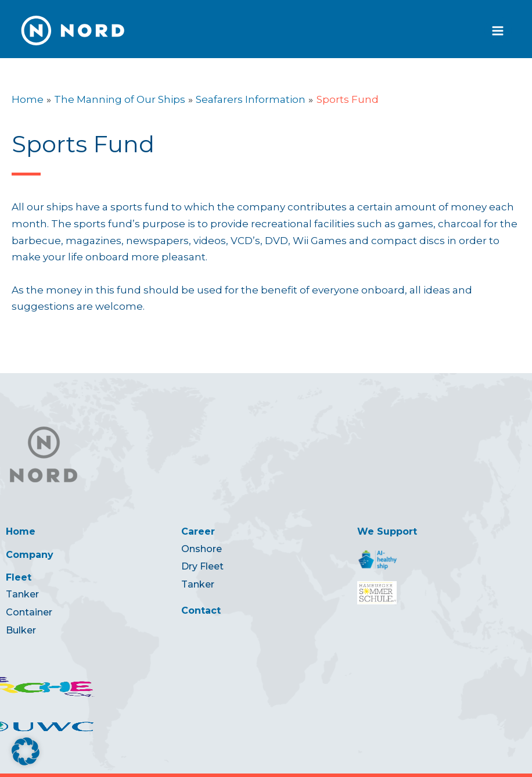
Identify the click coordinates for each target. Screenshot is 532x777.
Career (198, 531)
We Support (387, 531)
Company (30, 555)
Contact (201, 610)
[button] (26, 751)
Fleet (19, 577)
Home (21, 531)
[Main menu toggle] (498, 31)
